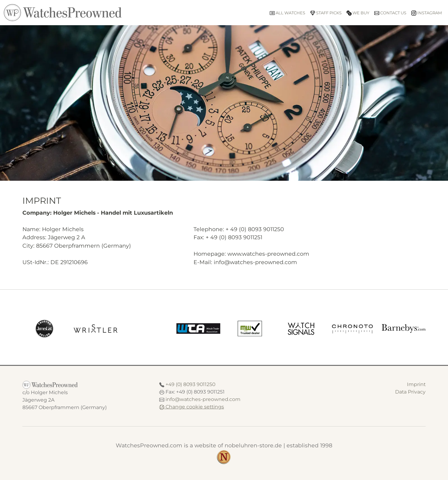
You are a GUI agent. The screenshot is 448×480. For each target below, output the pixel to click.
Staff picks (326, 13)
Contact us (390, 13)
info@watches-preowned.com (203, 399)
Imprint (416, 384)
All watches (287, 13)
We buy (358, 13)
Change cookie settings (192, 407)
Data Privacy (410, 392)
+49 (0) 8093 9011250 (190, 384)
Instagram (427, 13)
